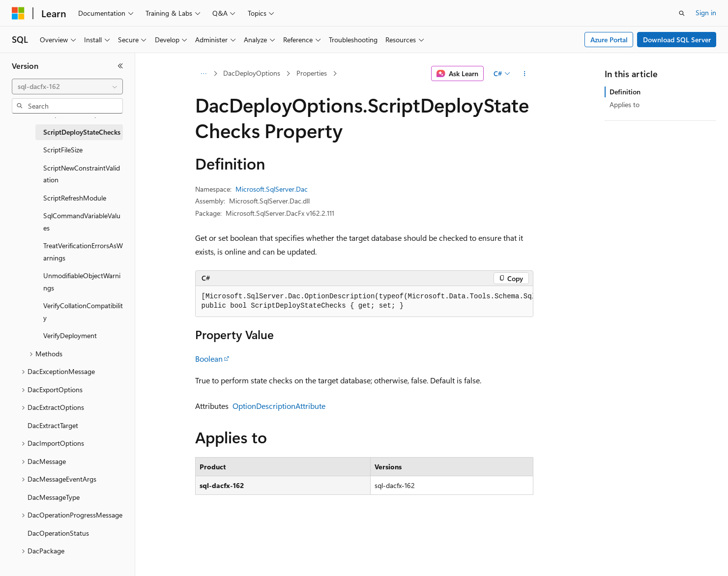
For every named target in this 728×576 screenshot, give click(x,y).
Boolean (209, 359)
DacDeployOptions (252, 73)
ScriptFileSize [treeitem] (63, 150)
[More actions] (524, 74)
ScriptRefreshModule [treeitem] (75, 198)
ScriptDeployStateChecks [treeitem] (82, 132)
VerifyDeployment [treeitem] (70, 335)
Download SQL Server (677, 40)
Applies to (625, 104)
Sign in (706, 13)
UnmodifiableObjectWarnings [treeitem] (82, 282)
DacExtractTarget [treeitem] (53, 425)
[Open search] (682, 13)
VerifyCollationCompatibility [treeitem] (83, 312)
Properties (312, 73)
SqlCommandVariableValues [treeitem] (82, 222)
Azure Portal (609, 40)
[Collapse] (120, 66)
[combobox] (67, 86)
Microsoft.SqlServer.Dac (272, 189)
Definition (625, 92)
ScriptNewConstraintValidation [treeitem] (82, 174)
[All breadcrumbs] (204, 74)
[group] (364, 302)
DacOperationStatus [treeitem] (58, 533)
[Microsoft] (18, 13)
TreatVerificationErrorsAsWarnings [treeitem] (83, 252)
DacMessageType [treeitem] (54, 497)
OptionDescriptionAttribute (279, 406)
